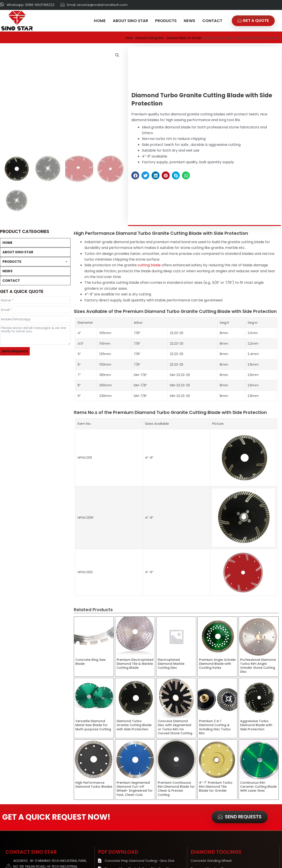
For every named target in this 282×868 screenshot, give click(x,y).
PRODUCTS (166, 21)
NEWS (189, 21)
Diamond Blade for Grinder (184, 38)
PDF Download (118, 852)
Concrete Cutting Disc (22, 324)
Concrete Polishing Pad (20, 306)
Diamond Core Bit (16, 351)
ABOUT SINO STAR (130, 21)
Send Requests (15, 441)
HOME (100, 21)
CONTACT (212, 21)
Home (129, 38)
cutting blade (149, 264)
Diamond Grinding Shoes (21, 279)
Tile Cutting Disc (17, 333)
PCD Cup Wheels (15, 297)
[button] (117, 55)
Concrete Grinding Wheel (22, 270)
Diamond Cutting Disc (150, 38)
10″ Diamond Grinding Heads (24, 288)
